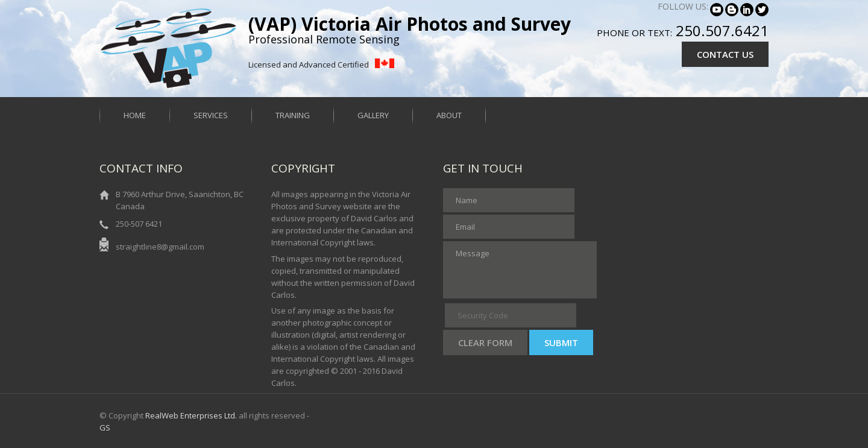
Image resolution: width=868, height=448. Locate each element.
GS (105, 427)
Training (293, 115)
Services (211, 115)
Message (520, 270)
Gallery (373, 115)
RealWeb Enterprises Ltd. (191, 415)
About (449, 115)
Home (135, 115)
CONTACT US (725, 54)
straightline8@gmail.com (160, 247)
